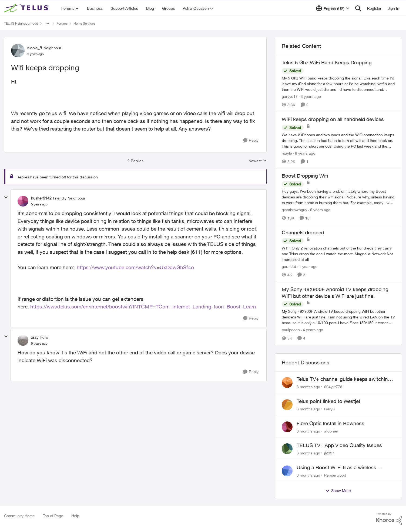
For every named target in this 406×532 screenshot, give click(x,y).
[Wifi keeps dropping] (39, 204)
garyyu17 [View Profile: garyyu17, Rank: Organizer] (290, 96)
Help (75, 516)
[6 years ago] (304, 153)
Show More (338, 491)
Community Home (19, 516)
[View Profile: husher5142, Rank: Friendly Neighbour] (23, 201)
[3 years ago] (310, 96)
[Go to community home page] (27, 8)
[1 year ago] (307, 266)
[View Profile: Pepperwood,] (287, 471)
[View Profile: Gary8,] (287, 405)
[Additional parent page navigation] (47, 24)
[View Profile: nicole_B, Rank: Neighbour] (18, 51)
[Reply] (251, 140)
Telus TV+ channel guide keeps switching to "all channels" (344, 379)
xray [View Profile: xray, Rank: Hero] (35, 337)
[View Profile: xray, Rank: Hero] (23, 340)
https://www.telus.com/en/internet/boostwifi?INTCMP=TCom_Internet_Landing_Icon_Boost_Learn (143, 307)
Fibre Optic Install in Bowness (330, 423)
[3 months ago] (308, 387)
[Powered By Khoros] (389, 519)
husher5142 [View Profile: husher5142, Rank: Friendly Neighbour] (41, 198)
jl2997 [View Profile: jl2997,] (329, 453)
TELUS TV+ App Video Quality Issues (339, 445)
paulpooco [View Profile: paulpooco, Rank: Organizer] (291, 330)
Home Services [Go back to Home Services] (84, 23)
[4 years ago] (312, 330)
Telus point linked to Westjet (328, 401)
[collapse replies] (6, 197)
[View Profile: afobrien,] (287, 427)
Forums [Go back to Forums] (62, 23)
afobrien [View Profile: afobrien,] (331, 431)
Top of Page (53, 516)
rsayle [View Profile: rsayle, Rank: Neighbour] (287, 153)
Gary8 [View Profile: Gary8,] (329, 409)
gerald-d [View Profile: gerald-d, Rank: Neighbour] (289, 266)
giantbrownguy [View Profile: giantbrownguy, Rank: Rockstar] (294, 210)
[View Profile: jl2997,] (287, 449)
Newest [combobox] (258, 161)
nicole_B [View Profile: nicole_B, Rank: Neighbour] (35, 48)
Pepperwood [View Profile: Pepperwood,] (335, 475)
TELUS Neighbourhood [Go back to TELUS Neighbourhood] (21, 23)
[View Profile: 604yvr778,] (287, 383)
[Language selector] (333, 8)
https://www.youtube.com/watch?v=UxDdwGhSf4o (135, 267)
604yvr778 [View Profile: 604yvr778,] (333, 387)
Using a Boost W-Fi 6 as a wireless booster (336, 468)
